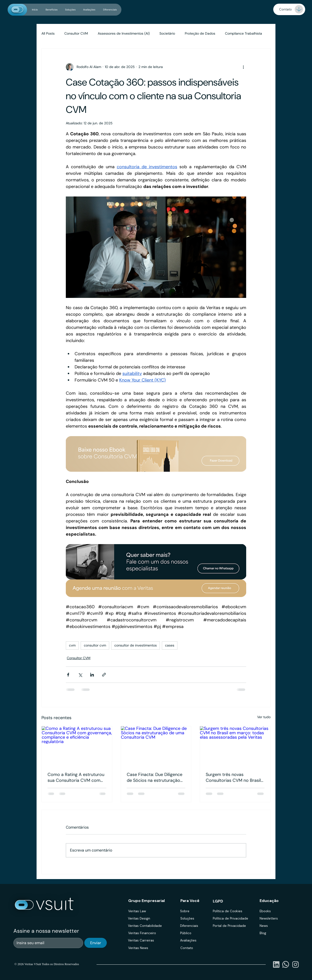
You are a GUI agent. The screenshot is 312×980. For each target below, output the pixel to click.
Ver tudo (264, 717)
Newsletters (269, 918)
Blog (263, 933)
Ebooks (265, 911)
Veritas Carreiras (141, 940)
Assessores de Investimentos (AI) (124, 33)
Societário (167, 33)
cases (170, 645)
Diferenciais (189, 926)
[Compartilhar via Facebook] (68, 675)
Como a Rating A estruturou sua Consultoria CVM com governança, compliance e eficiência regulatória (76, 777)
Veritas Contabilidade (145, 926)
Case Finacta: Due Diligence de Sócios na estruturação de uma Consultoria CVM (155, 777)
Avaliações (188, 940)
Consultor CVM (76, 33)
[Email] (47, 943)
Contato (187, 948)
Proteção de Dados (200, 33)
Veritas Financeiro (142, 933)
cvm (72, 645)
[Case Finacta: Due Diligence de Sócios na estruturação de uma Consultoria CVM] (156, 746)
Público (186, 933)
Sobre (185, 911)
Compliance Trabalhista (244, 33)
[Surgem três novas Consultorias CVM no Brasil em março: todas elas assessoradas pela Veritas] (235, 746)
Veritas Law (137, 911)
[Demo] (289, 9)
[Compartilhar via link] (104, 675)
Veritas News (138, 948)
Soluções (187, 918)
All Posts (48, 33)
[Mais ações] (243, 67)
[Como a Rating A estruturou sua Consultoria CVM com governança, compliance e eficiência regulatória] (77, 746)
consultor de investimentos (136, 645)
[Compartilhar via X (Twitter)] (80, 675)
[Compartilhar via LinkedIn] (92, 675)
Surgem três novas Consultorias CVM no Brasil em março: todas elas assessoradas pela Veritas (233, 777)
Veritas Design (139, 918)
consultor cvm (95, 645)
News (264, 926)
